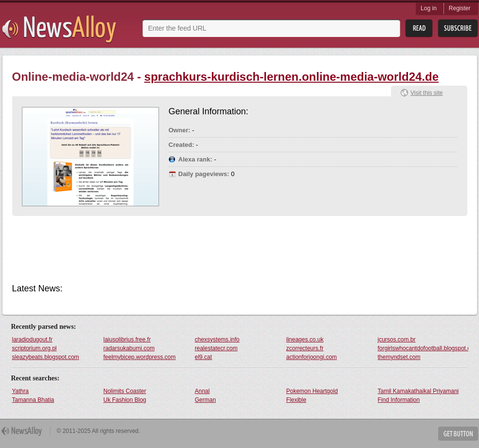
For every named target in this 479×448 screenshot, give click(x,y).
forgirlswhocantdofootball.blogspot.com (423, 348)
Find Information (399, 400)
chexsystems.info (217, 340)
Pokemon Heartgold (312, 391)
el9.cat (204, 357)
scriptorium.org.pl (35, 348)
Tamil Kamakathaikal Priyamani (418, 391)
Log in (429, 8)
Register (460, 8)
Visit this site (426, 93)
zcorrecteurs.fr (305, 348)
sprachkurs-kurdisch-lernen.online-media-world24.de (292, 77)
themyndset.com (399, 357)
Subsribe (458, 28)
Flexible (296, 400)
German (205, 400)
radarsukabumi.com (129, 348)
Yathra (20, 391)
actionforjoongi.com (312, 357)
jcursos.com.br (397, 340)
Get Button (458, 434)
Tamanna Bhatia (33, 400)
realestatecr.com (216, 348)
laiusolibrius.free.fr (127, 340)
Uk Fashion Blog (125, 400)
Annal (203, 391)
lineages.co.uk (305, 340)
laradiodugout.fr (32, 340)
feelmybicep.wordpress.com (140, 357)
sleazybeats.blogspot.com (46, 357)
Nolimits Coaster (125, 391)
